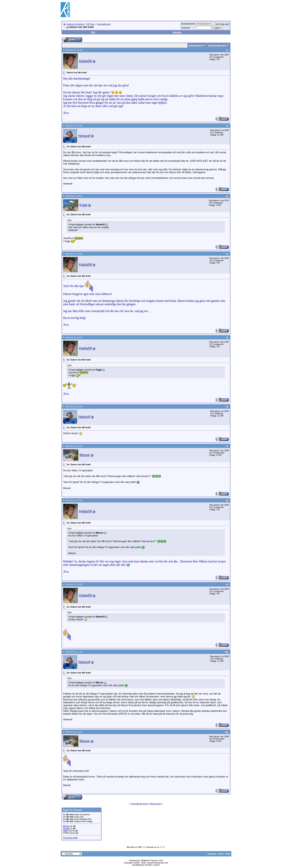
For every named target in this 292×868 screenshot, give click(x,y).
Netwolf (84, 136)
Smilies (66, 828)
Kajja (83, 205)
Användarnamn (188, 24)
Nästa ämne (155, 804)
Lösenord (185, 28)
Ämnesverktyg (196, 45)
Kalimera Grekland (75, 24)
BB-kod (67, 826)
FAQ (93, 32)
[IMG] (66, 831)
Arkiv (221, 854)
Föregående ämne (140, 804)
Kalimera (212, 854)
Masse (85, 455)
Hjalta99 (85, 61)
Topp (228, 854)
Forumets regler (71, 838)
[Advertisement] (162, 9)
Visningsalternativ (217, 45)
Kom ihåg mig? (221, 24)
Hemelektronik (104, 24)
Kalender (177, 32)
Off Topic (91, 24)
